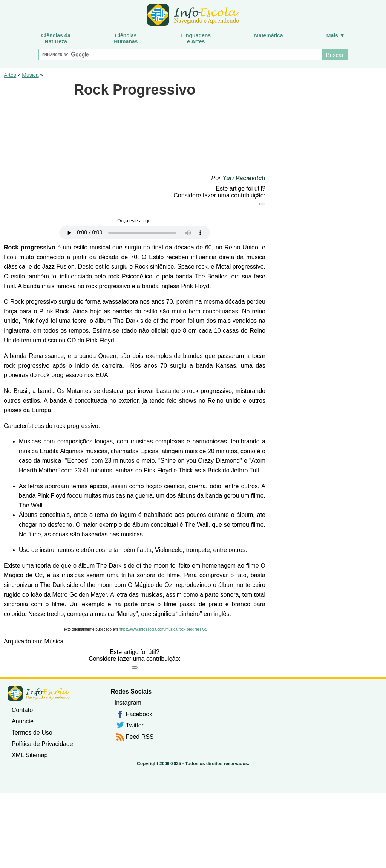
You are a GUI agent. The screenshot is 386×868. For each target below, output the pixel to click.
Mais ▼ (336, 35)
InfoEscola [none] (39, 693)
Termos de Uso (32, 733)
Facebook (139, 714)
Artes (10, 75)
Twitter (135, 725)
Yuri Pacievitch (244, 178)
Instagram (128, 703)
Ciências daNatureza (56, 38)
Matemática (268, 35)
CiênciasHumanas (126, 38)
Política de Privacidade (42, 744)
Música (30, 75)
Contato (22, 710)
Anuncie (23, 721)
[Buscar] (180, 55)
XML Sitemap (30, 755)
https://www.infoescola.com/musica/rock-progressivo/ (163, 629)
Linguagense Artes (196, 38)
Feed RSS (140, 737)
